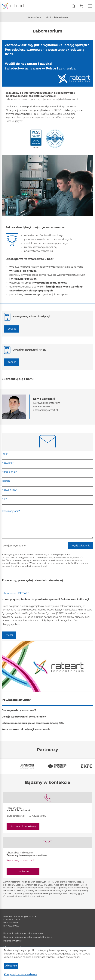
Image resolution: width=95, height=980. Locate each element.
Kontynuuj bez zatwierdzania (20, 974)
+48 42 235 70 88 (37, 816)
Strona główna (34, 17)
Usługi (48, 17)
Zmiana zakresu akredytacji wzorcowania (26, 729)
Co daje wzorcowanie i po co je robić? (24, 717)
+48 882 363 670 (42, 406)
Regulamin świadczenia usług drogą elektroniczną (28, 937)
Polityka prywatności (13, 941)
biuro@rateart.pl (16, 816)
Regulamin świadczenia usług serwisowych (24, 933)
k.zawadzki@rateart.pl (45, 410)
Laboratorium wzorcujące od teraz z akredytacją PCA (33, 723)
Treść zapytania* (11, 511)
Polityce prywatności (68, 957)
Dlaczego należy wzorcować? (19, 710)
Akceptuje (11, 966)
